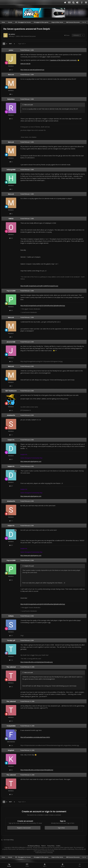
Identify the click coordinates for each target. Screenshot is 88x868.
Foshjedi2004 (11, 726)
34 (11, 94)
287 (11, 459)
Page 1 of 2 (22, 44)
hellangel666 (11, 170)
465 (11, 770)
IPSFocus (37, 846)
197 (11, 636)
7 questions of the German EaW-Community (63, 60)
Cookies (58, 846)
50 (11, 189)
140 (11, 410)
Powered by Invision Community (44, 853)
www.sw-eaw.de (25, 64)
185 (11, 238)
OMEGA (11, 219)
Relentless (11, 99)
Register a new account (24, 828)
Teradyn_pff (11, 640)
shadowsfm (11, 415)
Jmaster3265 (11, 342)
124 (11, 70)
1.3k (11, 660)
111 (11, 435)
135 (11, 687)
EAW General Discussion (28, 36)
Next (11, 44)
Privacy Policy (51, 846)
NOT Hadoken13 (11, 391)
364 (11, 119)
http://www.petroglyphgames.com (31, 461)
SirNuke (11, 616)
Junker (13, 34)
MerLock (11, 75)
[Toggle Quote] (23, 105)
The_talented (11, 667)
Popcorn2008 (11, 291)
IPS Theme (31, 846)
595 (11, 310)
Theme (44, 846)
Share (67, 35)
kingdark (11, 750)
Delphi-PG (11, 440)
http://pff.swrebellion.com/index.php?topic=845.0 (35, 737)
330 (11, 362)
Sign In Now (61, 828)
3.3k (11, 746)
